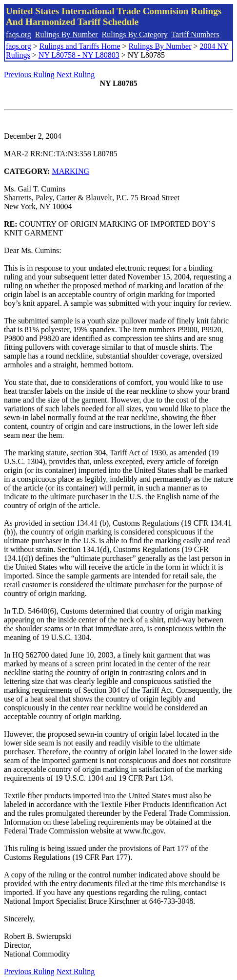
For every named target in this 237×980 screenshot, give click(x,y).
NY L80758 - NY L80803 (79, 55)
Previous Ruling (29, 75)
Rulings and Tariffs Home (80, 46)
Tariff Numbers (195, 34)
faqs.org (19, 34)
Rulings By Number (67, 34)
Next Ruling (76, 75)
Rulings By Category (135, 34)
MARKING (71, 171)
